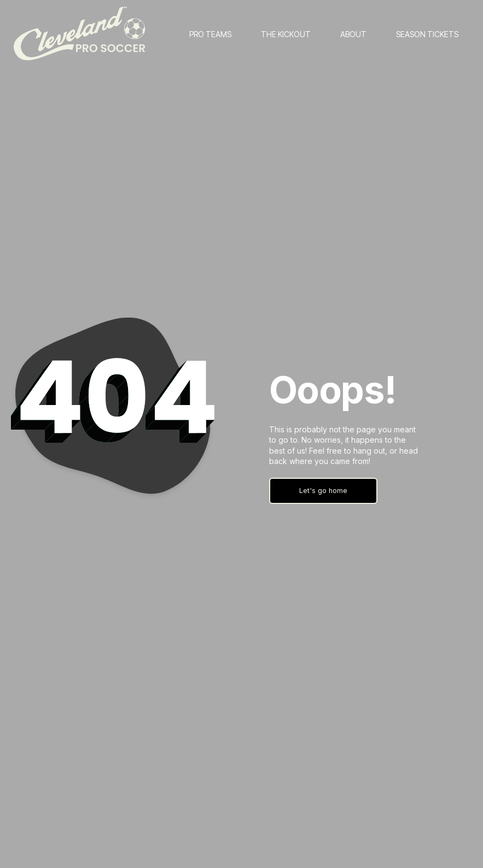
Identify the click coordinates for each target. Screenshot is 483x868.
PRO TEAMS (210, 34)
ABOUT (353, 34)
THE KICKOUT (286, 34)
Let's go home (323, 491)
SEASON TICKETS (427, 34)
